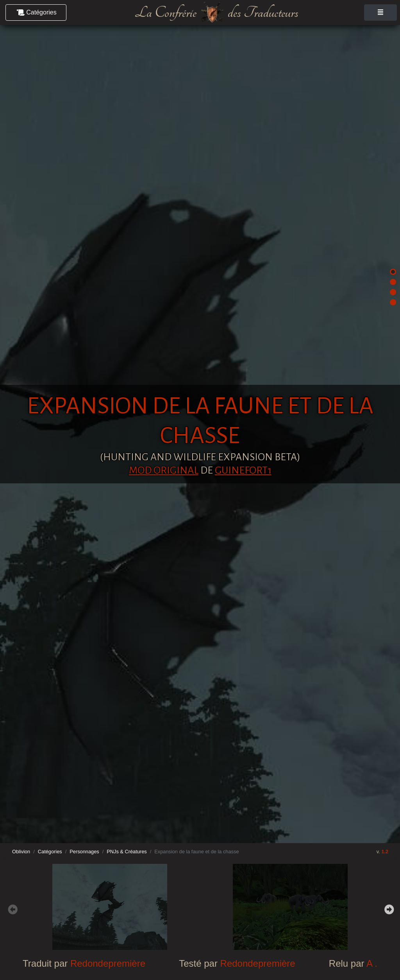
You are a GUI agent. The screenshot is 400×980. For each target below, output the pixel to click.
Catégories (50, 852)
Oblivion (21, 852)
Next (388, 908)
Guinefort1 (243, 470)
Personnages (84, 852)
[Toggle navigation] (380, 13)
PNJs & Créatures (127, 852)
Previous (12, 908)
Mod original (164, 470)
